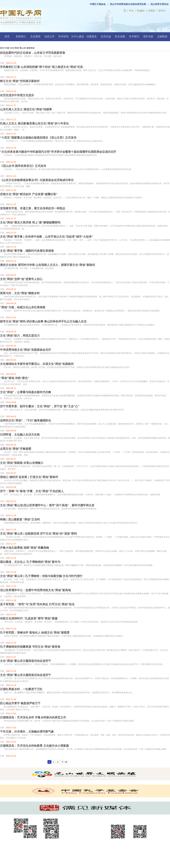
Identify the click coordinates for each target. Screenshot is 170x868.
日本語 (151, 11)
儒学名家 (148, 36)
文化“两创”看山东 (18, 48)
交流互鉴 (106, 36)
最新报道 (31, 48)
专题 (7, 48)
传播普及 (92, 36)
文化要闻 (35, 36)
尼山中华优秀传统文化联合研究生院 (128, 4)
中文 (131, 11)
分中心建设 (78, 36)
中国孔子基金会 (98, 4)
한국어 (162, 11)
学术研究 (63, 36)
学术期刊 (134, 36)
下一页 (64, 762)
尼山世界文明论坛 (160, 4)
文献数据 (162, 36)
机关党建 (120, 36)
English (141, 11)
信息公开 (49, 36)
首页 (7, 36)
